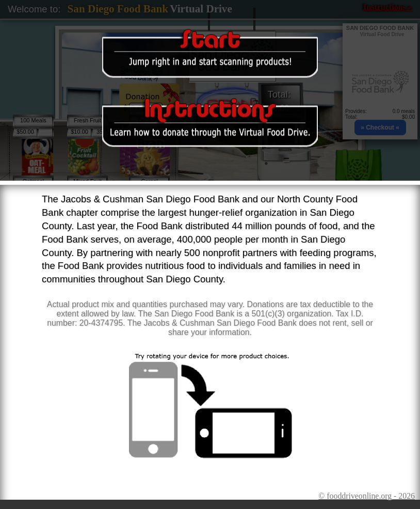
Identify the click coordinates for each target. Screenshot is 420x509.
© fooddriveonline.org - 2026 (367, 496)
